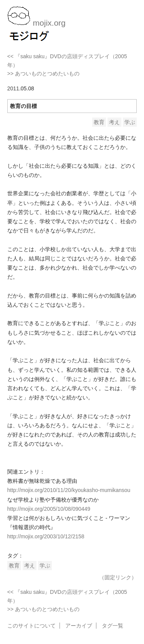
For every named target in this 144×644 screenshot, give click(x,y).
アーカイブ (79, 626)
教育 (99, 122)
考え (114, 122)
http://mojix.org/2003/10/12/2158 (46, 536)
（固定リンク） (118, 577)
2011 (13, 88)
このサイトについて (31, 626)
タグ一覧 (113, 626)
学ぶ (130, 122)
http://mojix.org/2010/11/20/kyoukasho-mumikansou (69, 490)
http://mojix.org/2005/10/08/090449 (49, 509)
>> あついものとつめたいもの (43, 74)
